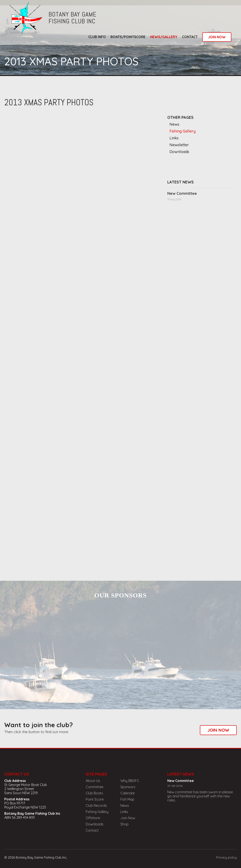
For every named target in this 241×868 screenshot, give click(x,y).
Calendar (128, 793)
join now (217, 37)
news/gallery (164, 37)
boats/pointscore (128, 37)
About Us (93, 781)
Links (174, 138)
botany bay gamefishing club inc (73, 18)
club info (97, 37)
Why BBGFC (130, 781)
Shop (124, 824)
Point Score (95, 799)
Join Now (128, 818)
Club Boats (94, 793)
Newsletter (179, 145)
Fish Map (127, 799)
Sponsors (128, 787)
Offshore (93, 818)
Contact (190, 37)
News (174, 124)
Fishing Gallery (183, 131)
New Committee (182, 193)
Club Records (96, 805)
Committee (94, 787)
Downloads (179, 152)
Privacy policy (226, 857)
